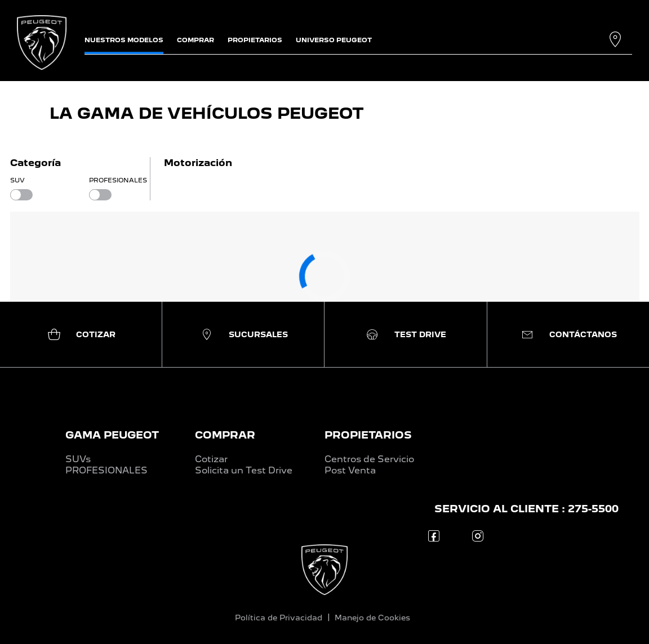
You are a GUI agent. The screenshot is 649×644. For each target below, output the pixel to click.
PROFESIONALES (106, 470)
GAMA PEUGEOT (112, 435)
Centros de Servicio (369, 459)
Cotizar (211, 459)
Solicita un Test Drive (244, 470)
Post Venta (350, 470)
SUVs (78, 459)
